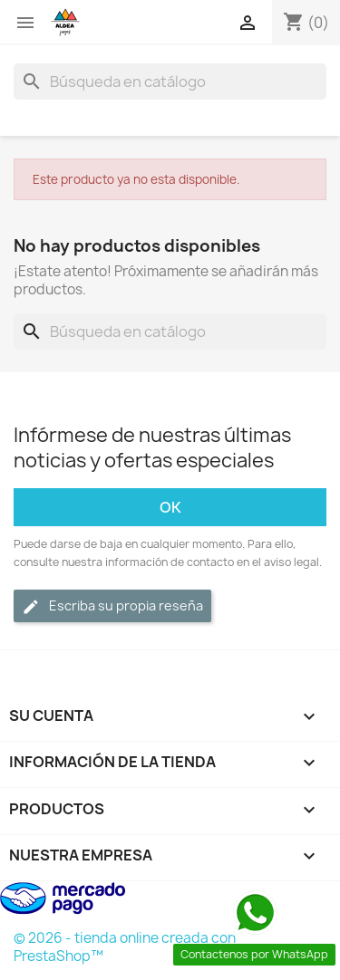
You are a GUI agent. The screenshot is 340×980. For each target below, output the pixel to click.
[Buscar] (170, 82)
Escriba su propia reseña (112, 606)
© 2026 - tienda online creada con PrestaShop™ (125, 947)
